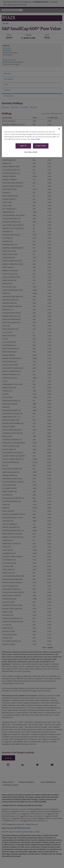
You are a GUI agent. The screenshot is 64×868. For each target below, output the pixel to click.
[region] (32, 142)
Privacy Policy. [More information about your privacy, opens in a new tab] (36, 139)
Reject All (23, 146)
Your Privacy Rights (31, 152)
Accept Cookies (41, 146)
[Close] (59, 129)
